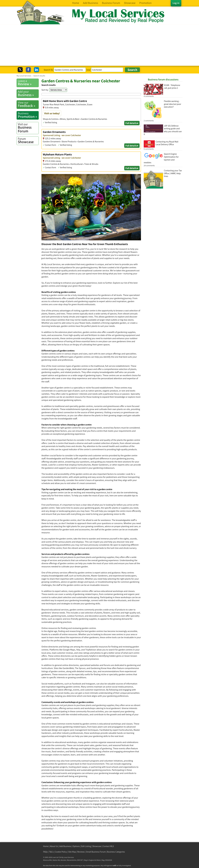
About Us (54, 846)
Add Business (65, 846)
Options (76, 846)
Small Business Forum (96, 852)
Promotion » (28, 115)
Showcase (28, 140)
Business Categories (116, 852)
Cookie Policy (61, 852)
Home (46, 846)
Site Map (72, 852)
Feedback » (28, 104)
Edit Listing (86, 846)
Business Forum (28, 128)
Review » (28, 83)
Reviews (81, 852)
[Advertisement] (99, 45)
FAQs (45, 852)
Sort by (45, 90)
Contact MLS (108, 846)
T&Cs (51, 852)
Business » (28, 93)
